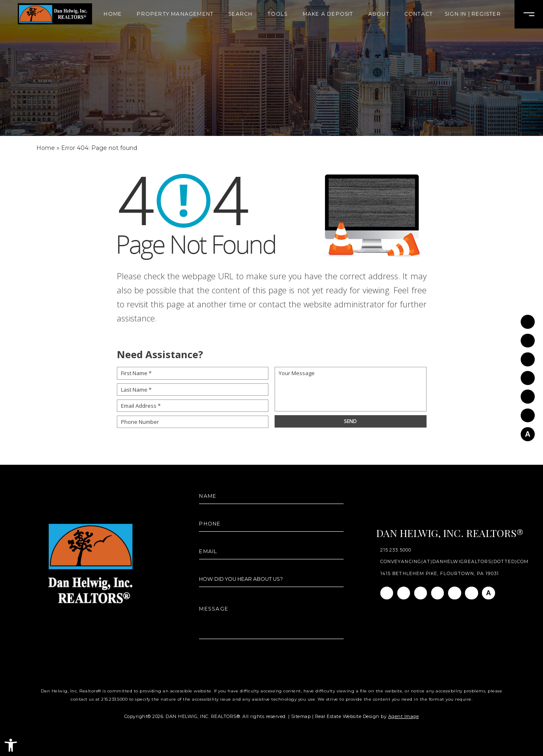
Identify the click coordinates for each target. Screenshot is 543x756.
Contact (419, 14)
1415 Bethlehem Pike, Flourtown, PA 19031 (440, 574)
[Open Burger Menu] (529, 14)
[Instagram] (528, 337)
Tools (278, 14)
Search (240, 14)
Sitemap (301, 716)
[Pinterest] (528, 411)
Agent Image (404, 716)
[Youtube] (528, 393)
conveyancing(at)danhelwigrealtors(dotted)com (454, 562)
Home (113, 14)
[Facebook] (528, 318)
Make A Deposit (328, 14)
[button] (11, 745)
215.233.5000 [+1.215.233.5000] (396, 550)
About (379, 14)
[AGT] (528, 430)
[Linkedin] (528, 356)
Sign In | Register (473, 14)
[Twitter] (528, 374)
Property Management (175, 14)
